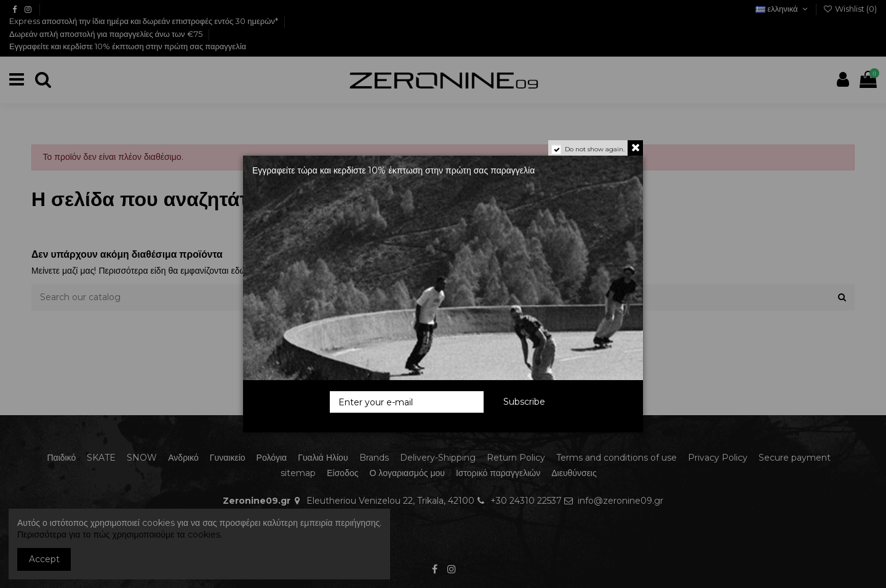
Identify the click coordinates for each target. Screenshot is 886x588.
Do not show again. (595, 149)
